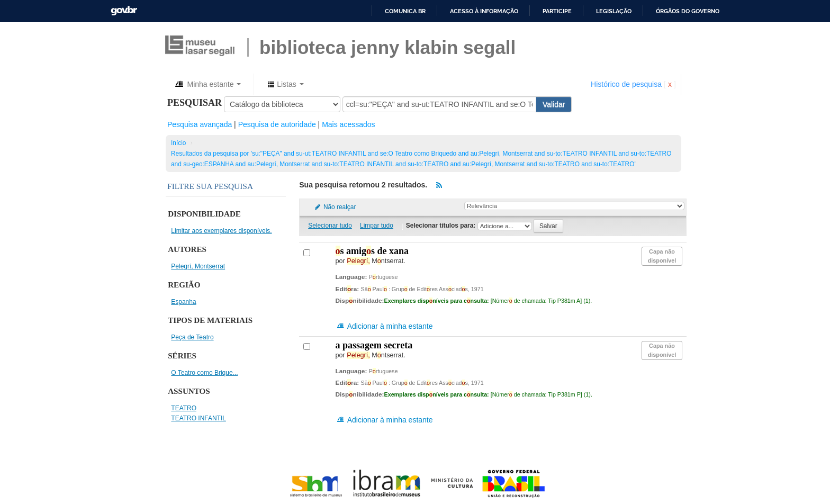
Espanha (183, 302)
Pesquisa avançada (200, 124)
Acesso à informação (484, 11)
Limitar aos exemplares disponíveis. (221, 231)
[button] (207, 84)
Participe (557, 11)
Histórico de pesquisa (626, 84)
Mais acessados (348, 124)
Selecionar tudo (330, 226)
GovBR (124, 11)
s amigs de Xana (372, 251)
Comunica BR (405, 11)
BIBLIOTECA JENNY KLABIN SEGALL (387, 47)
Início (178, 143)
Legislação (614, 11)
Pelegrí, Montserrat (198, 266)
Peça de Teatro (192, 337)
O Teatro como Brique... (204, 373)
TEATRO (184, 408)
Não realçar (335, 207)
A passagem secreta (374, 345)
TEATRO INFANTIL (199, 418)
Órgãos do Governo (688, 11)
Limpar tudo (377, 226)
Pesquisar (195, 103)
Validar (554, 104)
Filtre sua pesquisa (210, 186)
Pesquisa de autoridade (277, 124)
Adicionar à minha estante (385, 326)
